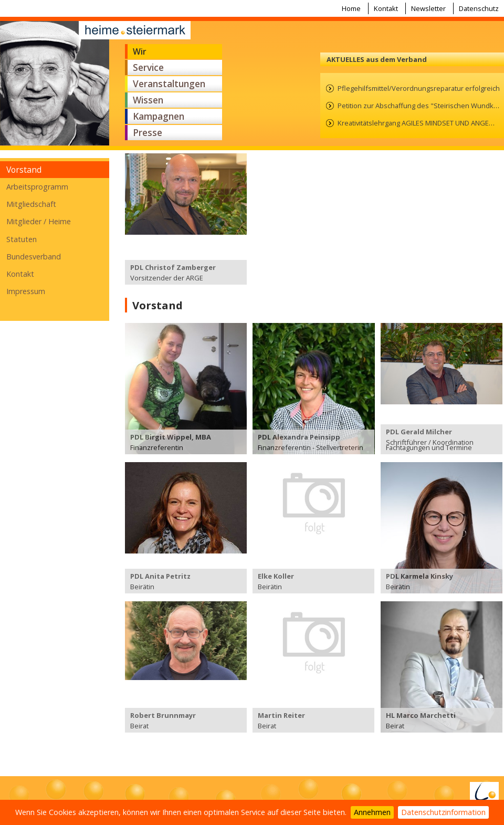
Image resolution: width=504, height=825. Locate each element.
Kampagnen (159, 116)
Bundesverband (34, 257)
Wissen (148, 100)
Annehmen (372, 812)
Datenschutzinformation (443, 812)
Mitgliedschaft (31, 204)
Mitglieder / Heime (39, 221)
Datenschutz (479, 8)
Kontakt (386, 8)
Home (351, 8)
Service (148, 67)
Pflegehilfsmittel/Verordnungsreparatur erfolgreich (419, 88)
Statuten (22, 239)
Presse (148, 133)
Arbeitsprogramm (37, 187)
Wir (140, 51)
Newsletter (428, 8)
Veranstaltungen (169, 84)
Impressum (26, 291)
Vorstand (24, 170)
